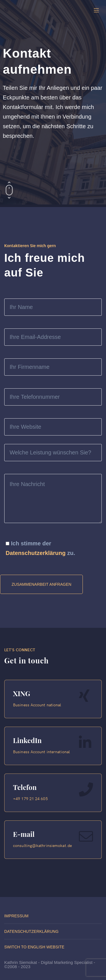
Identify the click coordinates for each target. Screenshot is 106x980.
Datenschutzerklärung (36, 553)
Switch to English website (34, 947)
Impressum (16, 916)
